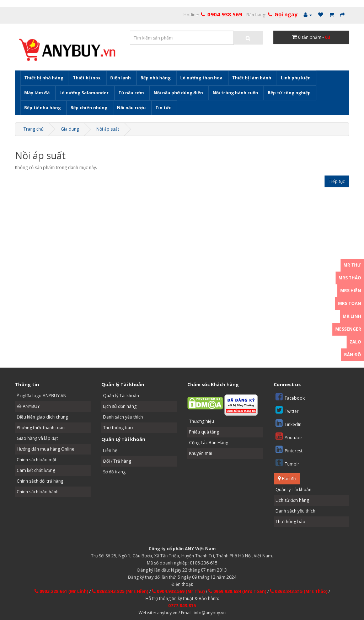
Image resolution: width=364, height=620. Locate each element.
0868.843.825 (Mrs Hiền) (120, 591)
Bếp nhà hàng (156, 78)
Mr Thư (352, 265)
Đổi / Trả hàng (117, 461)
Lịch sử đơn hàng (120, 406)
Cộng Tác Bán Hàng (209, 443)
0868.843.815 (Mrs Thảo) (299, 591)
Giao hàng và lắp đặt (37, 438)
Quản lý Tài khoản (121, 396)
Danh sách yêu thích (123, 417)
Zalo (355, 342)
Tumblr (287, 463)
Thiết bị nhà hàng (44, 78)
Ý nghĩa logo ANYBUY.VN (42, 396)
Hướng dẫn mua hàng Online (45, 449)
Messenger (348, 329)
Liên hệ (110, 450)
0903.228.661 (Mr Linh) (61, 591)
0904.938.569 (225, 14)
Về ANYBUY (28, 406)
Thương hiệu (202, 421)
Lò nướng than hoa (201, 78)
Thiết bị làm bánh (252, 78)
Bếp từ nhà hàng (42, 108)
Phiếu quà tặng (204, 432)
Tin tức (163, 108)
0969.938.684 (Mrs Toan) (237, 591)
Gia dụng (70, 129)
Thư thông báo (118, 428)
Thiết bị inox (87, 78)
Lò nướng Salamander (84, 93)
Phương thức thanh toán (41, 428)
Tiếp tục (337, 181)
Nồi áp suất (108, 129)
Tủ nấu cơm (131, 93)
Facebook (290, 397)
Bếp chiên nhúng (89, 108)
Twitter (287, 410)
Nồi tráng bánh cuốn (235, 93)
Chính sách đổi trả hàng (40, 481)
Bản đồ (287, 479)
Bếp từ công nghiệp (289, 93)
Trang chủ (33, 129)
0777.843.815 (182, 606)
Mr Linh (352, 316)
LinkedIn (288, 423)
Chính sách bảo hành (38, 492)
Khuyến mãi (201, 453)
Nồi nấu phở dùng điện (178, 93)
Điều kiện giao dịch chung (42, 417)
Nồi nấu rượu (131, 108)
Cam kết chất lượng (36, 470)
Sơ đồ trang (114, 472)
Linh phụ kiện (296, 78)
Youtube (289, 436)
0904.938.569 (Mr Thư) (178, 591)
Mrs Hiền (351, 291)
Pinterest (289, 449)
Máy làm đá (37, 93)
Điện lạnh (121, 78)
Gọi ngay (286, 14)
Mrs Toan (350, 303)
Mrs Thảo (350, 278)
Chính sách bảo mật (37, 460)
